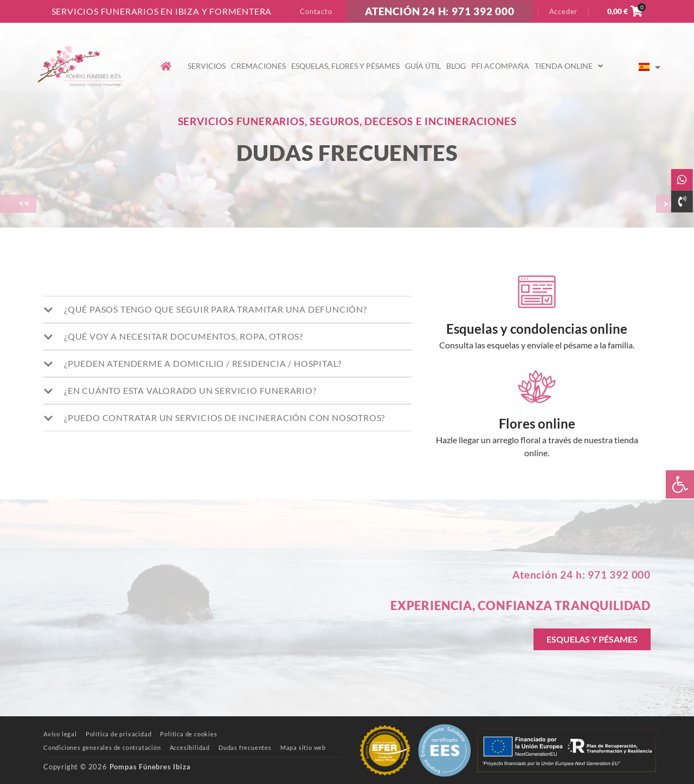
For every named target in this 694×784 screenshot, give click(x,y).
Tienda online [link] (569, 66)
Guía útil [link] (423, 66)
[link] (680, 484)
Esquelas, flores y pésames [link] (345, 66)
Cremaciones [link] (258, 66)
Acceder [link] (564, 11)
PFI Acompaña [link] (500, 66)
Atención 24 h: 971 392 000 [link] (581, 575)
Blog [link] (456, 66)
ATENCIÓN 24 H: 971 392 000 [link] (440, 11)
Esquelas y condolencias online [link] (537, 329)
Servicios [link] (207, 66)
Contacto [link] (316, 11)
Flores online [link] (537, 423)
